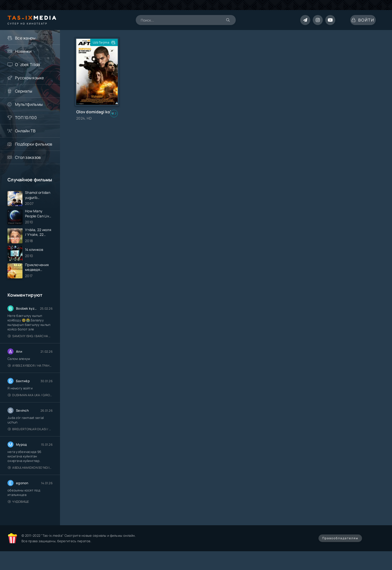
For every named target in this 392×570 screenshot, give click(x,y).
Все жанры (25, 38)
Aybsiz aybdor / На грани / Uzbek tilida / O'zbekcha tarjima (30, 380)
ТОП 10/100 (26, 118)
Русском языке (29, 78)
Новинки (23, 51)
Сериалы (24, 91)
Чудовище (18, 516)
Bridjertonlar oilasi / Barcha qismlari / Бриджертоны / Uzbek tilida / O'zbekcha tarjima (30, 443)
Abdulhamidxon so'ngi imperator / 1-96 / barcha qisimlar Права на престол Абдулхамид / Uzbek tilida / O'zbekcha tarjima (30, 482)
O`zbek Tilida (28, 65)
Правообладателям (340, 552)
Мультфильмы (29, 104)
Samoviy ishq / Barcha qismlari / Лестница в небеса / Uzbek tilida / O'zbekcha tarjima (30, 350)
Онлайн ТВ (25, 131)
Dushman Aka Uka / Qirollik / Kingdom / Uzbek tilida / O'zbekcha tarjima (30, 409)
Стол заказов (28, 157)
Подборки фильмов (34, 144)
